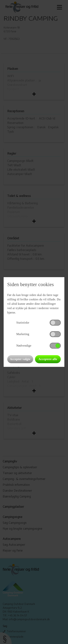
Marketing (23, 334)
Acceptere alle (48, 359)
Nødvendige (24, 346)
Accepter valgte (20, 359)
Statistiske (23, 323)
